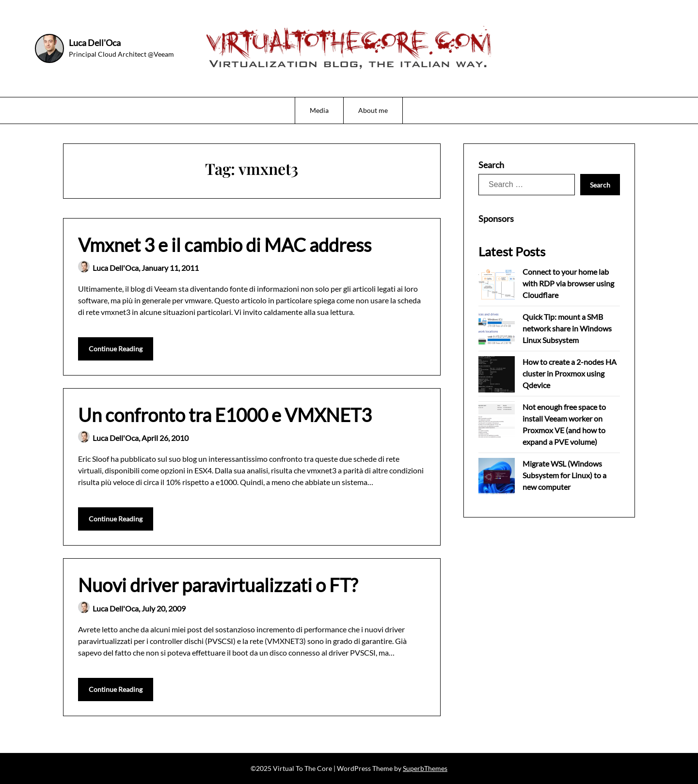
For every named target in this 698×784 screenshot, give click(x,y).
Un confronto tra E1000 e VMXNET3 (225, 415)
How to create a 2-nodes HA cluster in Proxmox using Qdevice (570, 373)
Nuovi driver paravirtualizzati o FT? (218, 585)
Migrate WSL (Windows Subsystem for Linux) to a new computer (564, 475)
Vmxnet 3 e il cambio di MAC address (225, 245)
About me (373, 110)
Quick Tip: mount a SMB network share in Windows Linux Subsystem (567, 328)
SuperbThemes (425, 768)
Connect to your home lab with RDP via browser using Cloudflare (568, 283)
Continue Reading (116, 349)
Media (319, 110)
